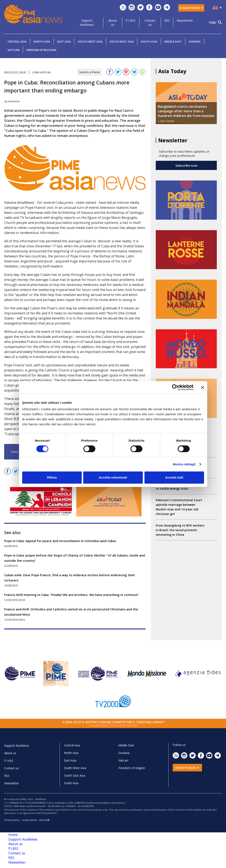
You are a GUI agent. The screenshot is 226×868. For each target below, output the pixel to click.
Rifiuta (52, 477)
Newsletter (185, 20)
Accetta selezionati (113, 477)
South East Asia (122, 42)
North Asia (42, 42)
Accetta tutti (174, 477)
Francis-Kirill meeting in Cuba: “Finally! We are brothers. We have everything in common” (72, 595)
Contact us (150, 22)
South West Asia (90, 42)
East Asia (64, 42)
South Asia (149, 42)
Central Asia (17, 42)
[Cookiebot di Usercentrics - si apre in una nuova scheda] (175, 387)
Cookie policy (29, 820)
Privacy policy (12, 820)
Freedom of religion (41, 50)
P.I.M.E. (131, 20)
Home (13, 835)
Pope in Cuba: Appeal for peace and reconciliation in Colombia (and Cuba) (60, 541)
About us (113, 22)
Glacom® (44, 820)
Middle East (173, 42)
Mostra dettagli (184, 464)
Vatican (13, 50)
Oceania (195, 42)
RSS (167, 20)
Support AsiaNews (87, 22)
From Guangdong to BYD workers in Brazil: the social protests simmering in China (180, 530)
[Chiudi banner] (203, 387)
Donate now (191, 8)
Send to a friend (89, 72)
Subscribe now (186, 165)
